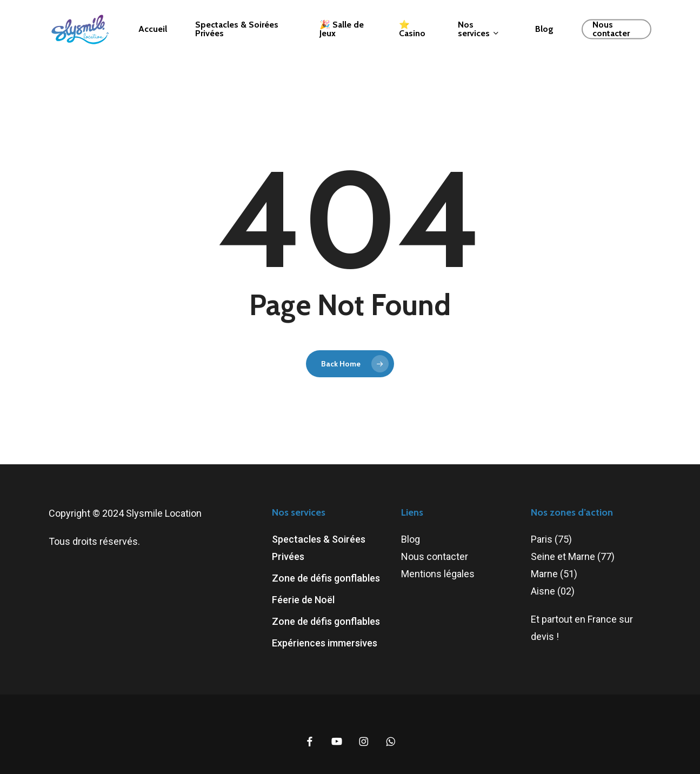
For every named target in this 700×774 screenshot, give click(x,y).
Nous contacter (435, 556)
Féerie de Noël (303, 600)
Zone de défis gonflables (326, 578)
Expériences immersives (325, 643)
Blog (411, 539)
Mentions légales (438, 574)
